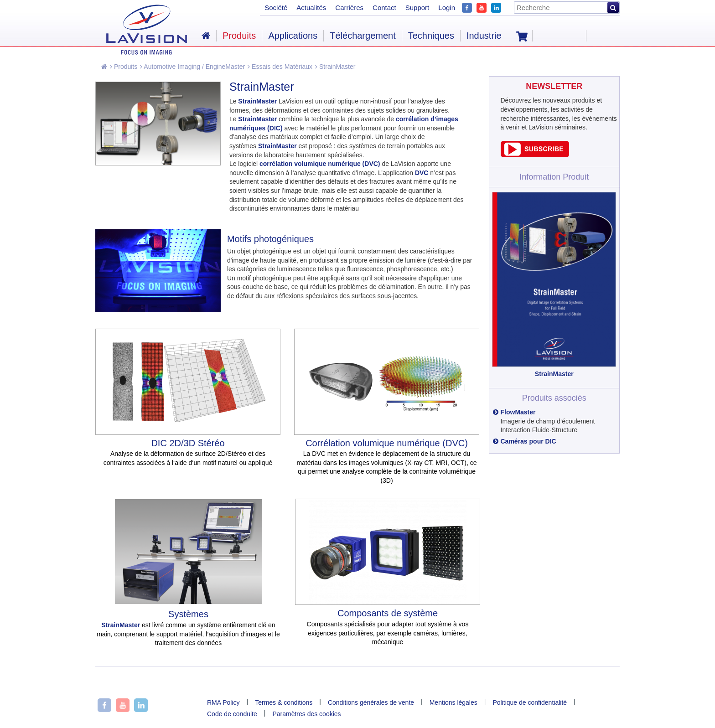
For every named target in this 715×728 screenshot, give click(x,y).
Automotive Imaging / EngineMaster (192, 67)
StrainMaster (335, 67)
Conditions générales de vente (371, 702)
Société (276, 8)
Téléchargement (363, 36)
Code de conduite (232, 714)
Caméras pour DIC (528, 441)
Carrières (349, 8)
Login (447, 8)
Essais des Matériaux (280, 67)
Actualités (311, 8)
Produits (124, 67)
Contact (384, 8)
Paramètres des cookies (306, 714)
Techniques (431, 36)
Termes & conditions (284, 702)
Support (417, 8)
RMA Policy (223, 702)
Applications (293, 36)
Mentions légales (453, 702)
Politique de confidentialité (530, 702)
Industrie (484, 36)
